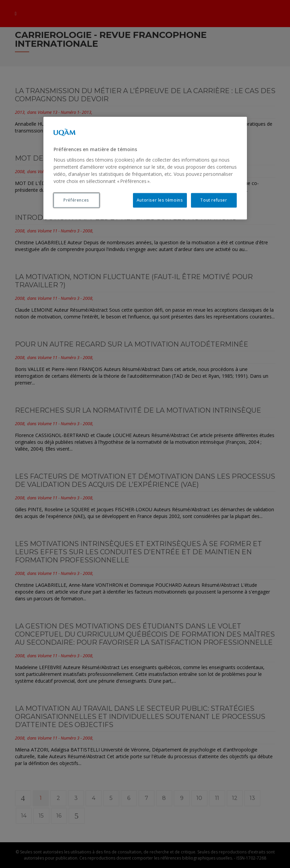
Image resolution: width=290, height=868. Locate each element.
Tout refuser (214, 200)
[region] (145, 168)
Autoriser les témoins (160, 200)
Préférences (76, 200)
